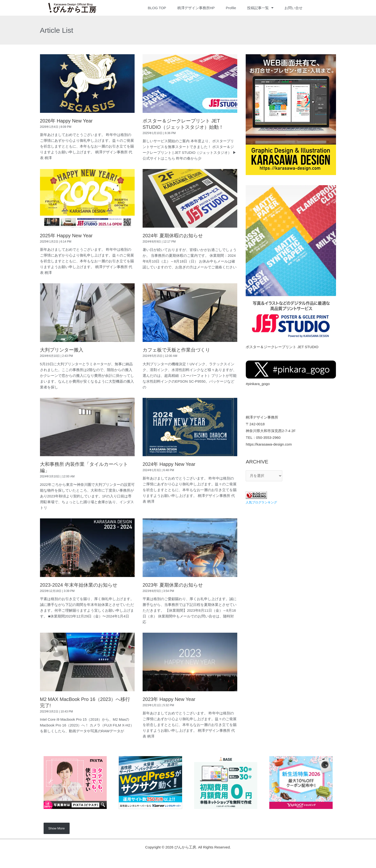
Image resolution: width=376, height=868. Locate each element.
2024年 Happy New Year (169, 464)
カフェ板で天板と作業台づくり (176, 350)
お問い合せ (294, 8)
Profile (231, 8)
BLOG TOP (157, 8)
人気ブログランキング (263, 502)
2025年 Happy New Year (66, 236)
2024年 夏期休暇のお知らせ (173, 236)
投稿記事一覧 (260, 8)
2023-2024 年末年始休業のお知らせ (79, 585)
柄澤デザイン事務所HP (196, 8)
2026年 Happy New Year (66, 121)
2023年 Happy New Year (169, 699)
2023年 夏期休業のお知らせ (173, 585)
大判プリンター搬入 (62, 350)
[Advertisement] (291, 544)
